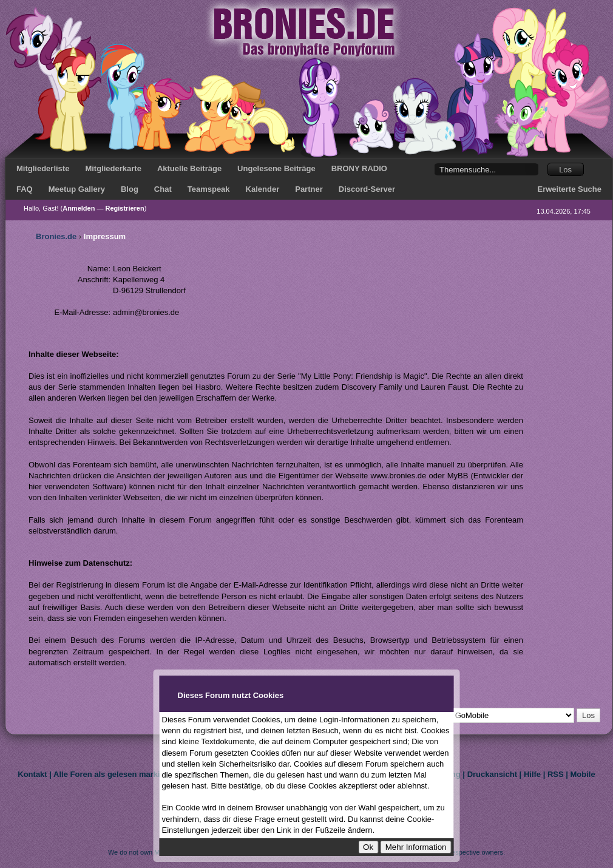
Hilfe (532, 774)
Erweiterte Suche (570, 189)
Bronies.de (56, 236)
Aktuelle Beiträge (189, 168)
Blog (130, 189)
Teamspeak (209, 189)
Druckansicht (492, 774)
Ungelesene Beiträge (276, 168)
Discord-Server (367, 189)
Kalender (263, 189)
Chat (163, 189)
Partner (309, 189)
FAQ (25, 189)
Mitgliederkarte (113, 168)
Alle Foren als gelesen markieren (115, 774)
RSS (556, 774)
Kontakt (32, 774)
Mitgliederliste (43, 168)
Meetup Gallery (77, 189)
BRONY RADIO (359, 168)
